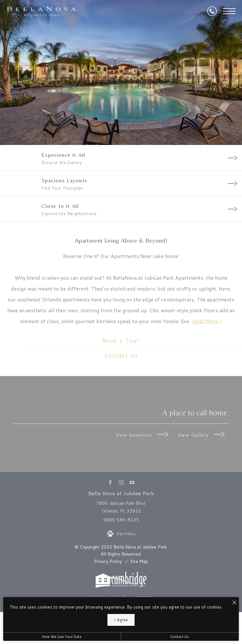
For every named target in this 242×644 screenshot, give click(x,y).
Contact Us (180, 637)
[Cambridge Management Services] (121, 586)
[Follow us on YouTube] (132, 482)
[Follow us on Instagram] (121, 482)
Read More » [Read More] (207, 321)
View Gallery (201, 435)
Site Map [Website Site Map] (139, 561)
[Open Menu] (229, 11)
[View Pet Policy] (121, 534)
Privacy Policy (108, 561)
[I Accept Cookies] (234, 603)
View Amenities (142, 435)
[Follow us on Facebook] (110, 482)
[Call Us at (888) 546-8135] (212, 11)
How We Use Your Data (62, 637)
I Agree (121, 620)
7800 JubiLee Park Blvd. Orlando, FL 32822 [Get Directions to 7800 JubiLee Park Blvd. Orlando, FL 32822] (121, 507)
